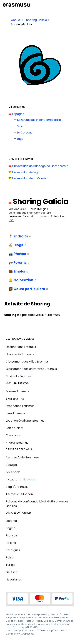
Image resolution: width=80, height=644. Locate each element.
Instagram (13, 479)
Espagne (18, 114)
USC (11, 220)
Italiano (11, 543)
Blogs (18, 245)
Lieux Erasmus (15, 413)
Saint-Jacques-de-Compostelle (39, 120)
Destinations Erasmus (21, 347)
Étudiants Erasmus (19, 376)
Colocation (23, 280)
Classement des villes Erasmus (27, 362)
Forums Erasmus (17, 391)
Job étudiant (15, 428)
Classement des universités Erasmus (31, 369)
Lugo (20, 139)
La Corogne (25, 133)
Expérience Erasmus (20, 406)
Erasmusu (16, 5)
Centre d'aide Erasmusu (22, 457)
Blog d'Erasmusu (17, 487)
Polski (10, 557)
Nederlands (14, 579)
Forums (20, 263)
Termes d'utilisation (19, 494)
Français (12, 535)
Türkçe (11, 565)
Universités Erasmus (20, 354)
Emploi (19, 271)
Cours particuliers (29, 289)
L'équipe (11, 465)
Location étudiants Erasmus (25, 421)
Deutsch (12, 572)
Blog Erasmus (15, 399)
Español (11, 521)
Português (13, 550)
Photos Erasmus (17, 443)
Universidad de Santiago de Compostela (40, 166)
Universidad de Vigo (26, 172)
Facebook (13, 472)
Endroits (21, 236)
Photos (20, 254)
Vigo (20, 126)
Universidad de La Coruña (30, 178)
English (11, 528)
